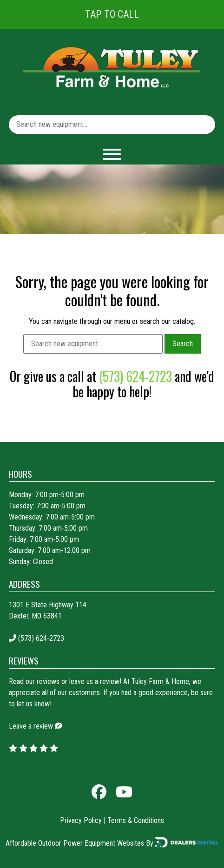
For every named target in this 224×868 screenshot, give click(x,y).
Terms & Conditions (136, 820)
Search (183, 344)
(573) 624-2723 (135, 376)
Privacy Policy (81, 820)
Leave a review (31, 726)
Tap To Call (112, 14)
